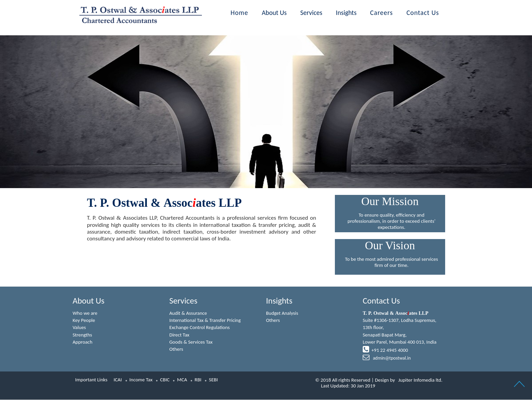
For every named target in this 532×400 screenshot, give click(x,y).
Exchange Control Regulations (200, 328)
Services (311, 13)
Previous (81, 98)
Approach (83, 342)
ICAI (118, 380)
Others (176, 349)
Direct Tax (179, 335)
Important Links (91, 380)
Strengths (82, 335)
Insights (346, 13)
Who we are (85, 313)
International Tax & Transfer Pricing (205, 321)
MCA (182, 380)
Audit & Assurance (188, 313)
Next (451, 98)
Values (79, 328)
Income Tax (141, 380)
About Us (274, 13)
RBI (198, 380)
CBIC (165, 380)
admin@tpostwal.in (391, 359)
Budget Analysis (282, 313)
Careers (382, 13)
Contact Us (423, 13)
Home (240, 13)
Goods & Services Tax (191, 342)
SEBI (213, 380)
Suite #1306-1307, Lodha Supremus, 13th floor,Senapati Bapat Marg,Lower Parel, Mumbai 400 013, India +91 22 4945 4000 (400, 336)
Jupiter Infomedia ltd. (420, 380)
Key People (84, 321)
